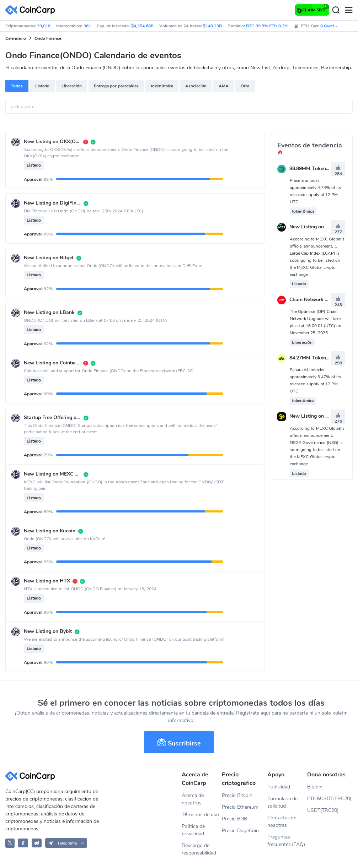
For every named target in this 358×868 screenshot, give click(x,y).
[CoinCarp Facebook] (23, 843)
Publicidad (279, 787)
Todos (17, 86)
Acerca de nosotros (193, 799)
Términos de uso (200, 815)
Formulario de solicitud (283, 802)
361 (87, 26)
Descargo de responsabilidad (199, 849)
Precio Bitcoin (237, 795)
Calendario (16, 38)
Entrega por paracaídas (116, 86)
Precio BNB (234, 819)
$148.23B (212, 26)
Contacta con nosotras (282, 821)
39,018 (44, 26)
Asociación (196, 86)
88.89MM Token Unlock (316, 169)
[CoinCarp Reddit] (37, 843)
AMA (224, 86)
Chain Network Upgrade (317, 300)
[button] (66, 843)
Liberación (72, 86)
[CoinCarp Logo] (32, 10)
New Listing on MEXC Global (322, 227)
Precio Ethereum (240, 807)
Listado (42, 86)
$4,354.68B (142, 26)
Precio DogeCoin (240, 831)
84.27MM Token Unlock (316, 358)
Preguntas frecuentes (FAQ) (286, 841)
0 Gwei (329, 26)
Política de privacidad (193, 830)
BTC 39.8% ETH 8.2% (267, 26)
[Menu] (348, 10)
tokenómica (162, 86)
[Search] (336, 10)
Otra (245, 86)
